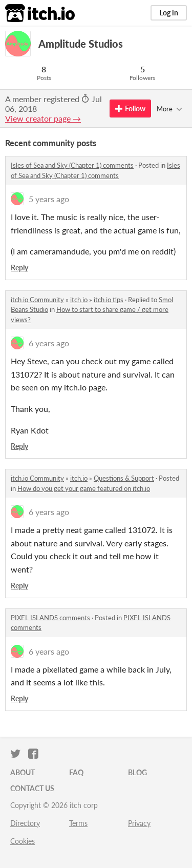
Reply (19, 268)
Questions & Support (124, 478)
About (23, 772)
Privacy (139, 823)
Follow (130, 108)
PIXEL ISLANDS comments (50, 618)
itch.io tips (109, 300)
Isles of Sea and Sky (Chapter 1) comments (72, 165)
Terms (78, 823)
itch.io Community (37, 300)
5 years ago (49, 199)
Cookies (23, 841)
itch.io (79, 300)
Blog (137, 772)
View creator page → (43, 118)
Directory (25, 823)
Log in (169, 13)
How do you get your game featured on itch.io (84, 488)
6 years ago (49, 343)
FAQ (76, 772)
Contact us (32, 788)
